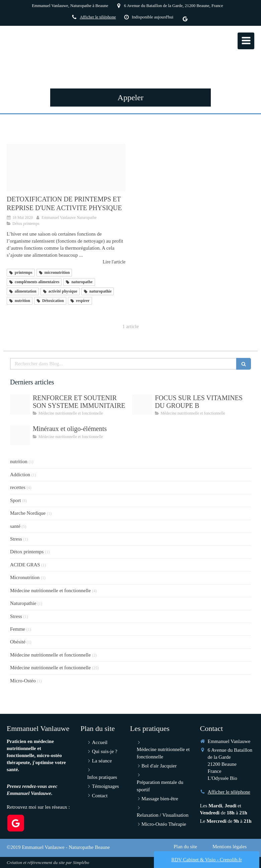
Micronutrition (25, 577)
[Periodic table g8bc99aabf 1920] (20, 435)
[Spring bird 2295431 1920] (66, 168)
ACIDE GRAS (25, 565)
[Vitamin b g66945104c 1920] (142, 405)
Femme (18, 629)
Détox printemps (27, 552)
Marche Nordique (28, 513)
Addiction (20, 475)
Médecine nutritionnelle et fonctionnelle (50, 591)
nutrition (19, 461)
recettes (18, 487)
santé (15, 526)
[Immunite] (20, 405)
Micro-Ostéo (23, 681)
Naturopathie (23, 603)
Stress (16, 539)
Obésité (18, 642)
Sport (16, 500)
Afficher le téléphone (98, 17)
